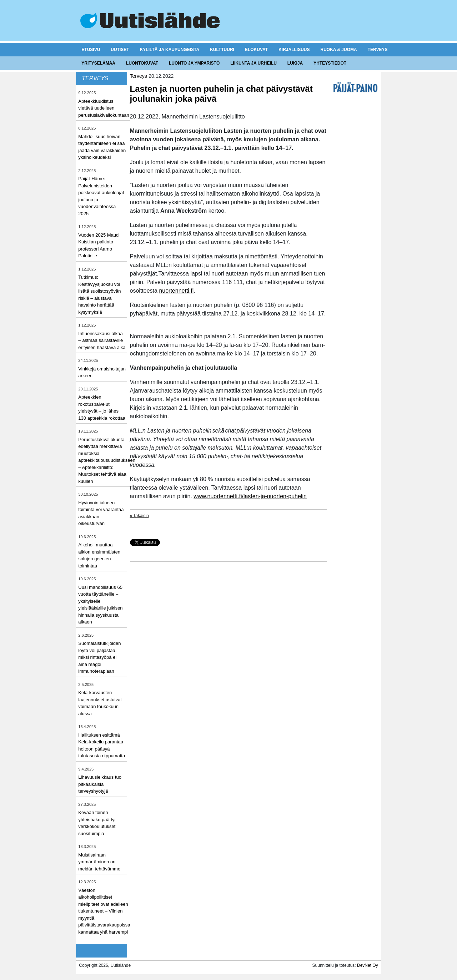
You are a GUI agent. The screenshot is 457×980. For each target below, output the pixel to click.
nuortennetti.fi (176, 291)
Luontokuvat (142, 63)
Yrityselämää (98, 63)
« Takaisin (139, 516)
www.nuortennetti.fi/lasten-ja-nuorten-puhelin (250, 496)
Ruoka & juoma (338, 50)
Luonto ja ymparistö (194, 63)
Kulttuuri (222, 50)
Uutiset (120, 50)
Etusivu (91, 50)
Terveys (378, 50)
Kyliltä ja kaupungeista (170, 50)
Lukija (295, 63)
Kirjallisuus (294, 50)
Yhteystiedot (330, 63)
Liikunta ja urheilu (253, 63)
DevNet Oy (368, 965)
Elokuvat (256, 50)
